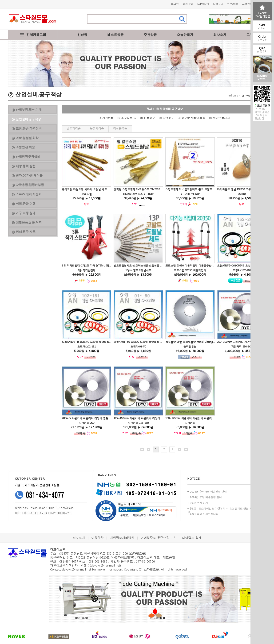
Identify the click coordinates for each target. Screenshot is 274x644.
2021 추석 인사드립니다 (204, 514)
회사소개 (220, 35)
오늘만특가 (185, 35)
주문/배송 (233, 4)
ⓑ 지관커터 (107, 118)
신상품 (82, 35)
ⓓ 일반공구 (168, 118)
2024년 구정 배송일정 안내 (206, 497)
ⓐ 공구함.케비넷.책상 (193, 118)
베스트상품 (115, 35)
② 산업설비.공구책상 (169, 109)
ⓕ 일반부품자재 (221, 118)
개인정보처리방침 (122, 538)
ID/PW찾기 (203, 4)
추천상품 (150, 35)
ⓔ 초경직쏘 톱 (128, 118)
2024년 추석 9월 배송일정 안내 (208, 492)
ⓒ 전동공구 (149, 118)
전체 (149, 109)
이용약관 (97, 538)
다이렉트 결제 (192, 538)
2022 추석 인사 (199, 503)
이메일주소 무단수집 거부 (159, 538)
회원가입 (188, 4)
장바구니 (218, 4)
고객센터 (247, 4)
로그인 (175, 4)
